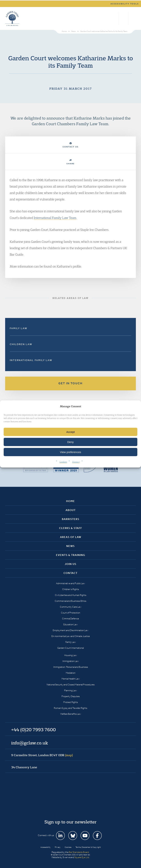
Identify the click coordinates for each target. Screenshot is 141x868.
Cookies (63, 462)
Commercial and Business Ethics (70, 601)
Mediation (71, 673)
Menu (132, 19)
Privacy (76, 462)
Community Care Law (71, 607)
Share (70, 162)
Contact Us (71, 145)
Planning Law (70, 690)
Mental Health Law (71, 679)
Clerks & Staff (71, 528)
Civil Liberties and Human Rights (71, 595)
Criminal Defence (70, 619)
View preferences (70, 452)
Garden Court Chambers (12, 19)
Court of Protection (71, 613)
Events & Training (71, 555)
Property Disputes (71, 696)
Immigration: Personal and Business (71, 667)
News (70, 546)
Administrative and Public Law (70, 583)
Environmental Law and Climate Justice (71, 636)
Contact (70, 573)
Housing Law (71, 655)
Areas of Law (71, 537)
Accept (70, 432)
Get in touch (70, 383)
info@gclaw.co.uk (30, 743)
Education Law (70, 624)
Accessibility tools (125, 4)
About (71, 510)
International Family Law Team (55, 218)
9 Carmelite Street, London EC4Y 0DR (42, 755)
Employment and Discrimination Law (70, 630)
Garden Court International (70, 648)
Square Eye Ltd (82, 857)
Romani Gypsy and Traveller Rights (70, 708)
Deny (70, 442)
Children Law (21, 344)
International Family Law (31, 360)
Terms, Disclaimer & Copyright (88, 847)
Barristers (71, 519)
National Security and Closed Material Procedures (71, 685)
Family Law (18, 328)
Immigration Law (71, 661)
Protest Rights (71, 702)
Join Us (70, 564)
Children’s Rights (71, 589)
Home (70, 501)
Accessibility (46, 847)
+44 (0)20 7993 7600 (123, 19)
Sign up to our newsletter (70, 822)
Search (115, 19)
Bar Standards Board (79, 852)
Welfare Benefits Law (71, 714)
